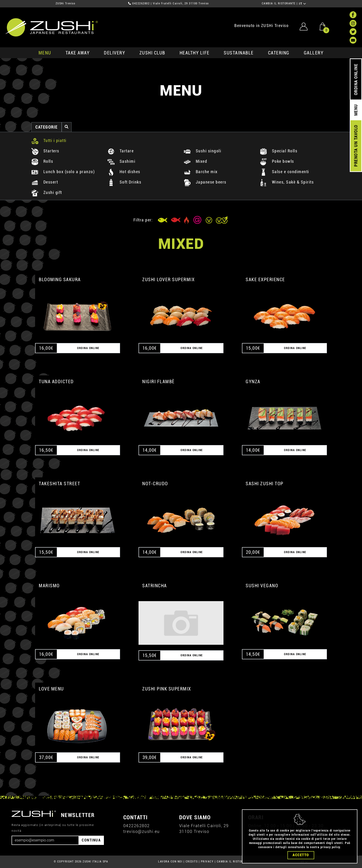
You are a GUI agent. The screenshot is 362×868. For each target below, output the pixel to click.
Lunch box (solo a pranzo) (63, 172)
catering (279, 53)
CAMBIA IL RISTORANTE (279, 3)
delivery (115, 53)
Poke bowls (277, 161)
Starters (45, 151)
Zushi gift (47, 192)
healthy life (195, 53)
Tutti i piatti (49, 140)
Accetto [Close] (301, 855)
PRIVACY (207, 862)
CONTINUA (91, 840)
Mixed (195, 161)
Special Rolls (279, 151)
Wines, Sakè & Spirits (287, 182)
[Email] (45, 840)
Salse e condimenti (285, 172)
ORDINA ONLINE (356, 80)
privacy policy (330, 847)
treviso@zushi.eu (142, 831)
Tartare (121, 151)
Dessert (45, 182)
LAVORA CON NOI (170, 862)
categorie (47, 127)
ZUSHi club (152, 53)
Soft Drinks (124, 182)
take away (78, 53)
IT (303, 4)
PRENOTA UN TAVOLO (356, 146)
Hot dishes (124, 172)
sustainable (239, 53)
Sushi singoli (202, 151)
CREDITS (192, 862)
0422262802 (141, 3)
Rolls (42, 161)
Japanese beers (205, 182)
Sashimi (121, 161)
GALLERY (314, 53)
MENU (45, 53)
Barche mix (201, 172)
